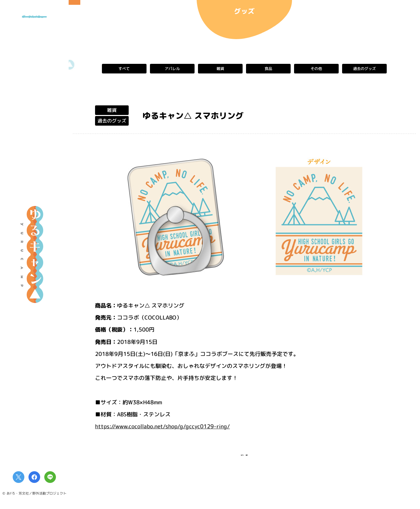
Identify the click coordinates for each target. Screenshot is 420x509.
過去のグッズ (364, 69)
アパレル (172, 69)
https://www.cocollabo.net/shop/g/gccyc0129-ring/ (162, 426)
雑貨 (220, 69)
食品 (268, 69)
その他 (316, 69)
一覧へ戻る (244, 459)
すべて (124, 69)
